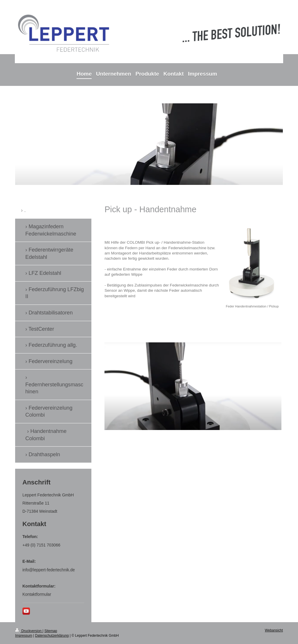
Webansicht (274, 630)
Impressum (24, 636)
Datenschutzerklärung (52, 636)
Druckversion (29, 631)
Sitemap (51, 631)
